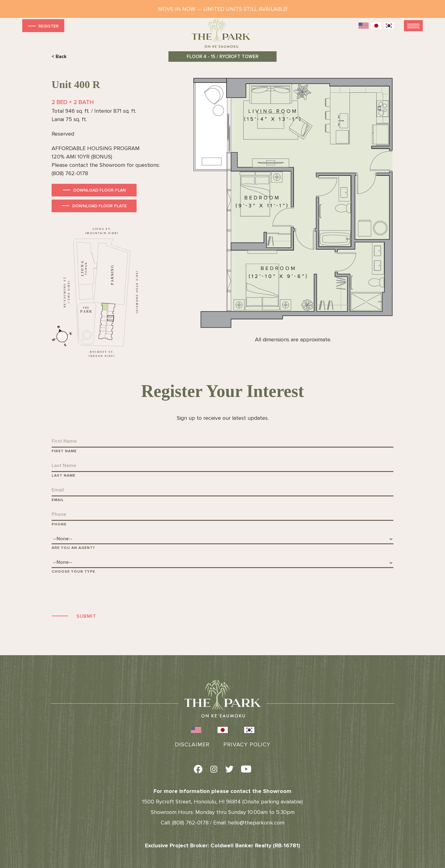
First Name (64, 451)
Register (43, 26)
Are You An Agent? (73, 548)
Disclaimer (192, 744)
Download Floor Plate (100, 206)
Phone (59, 524)
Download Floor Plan (100, 190)
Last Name (64, 476)
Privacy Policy (247, 744)
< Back (59, 57)
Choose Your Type (73, 572)
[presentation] (99, 592)
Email (58, 500)
